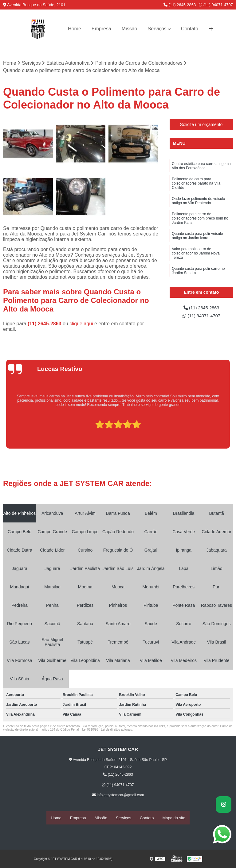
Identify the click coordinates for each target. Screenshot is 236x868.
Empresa (101, 29)
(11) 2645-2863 (180, 5)
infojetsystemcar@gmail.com (118, 796)
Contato (190, 29)
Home (75, 29)
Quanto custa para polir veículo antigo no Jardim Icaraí (197, 239)
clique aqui (81, 324)
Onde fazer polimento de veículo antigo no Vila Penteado (198, 203)
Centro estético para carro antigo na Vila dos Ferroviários (201, 167)
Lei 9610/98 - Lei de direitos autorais (107, 730)
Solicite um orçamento (201, 125)
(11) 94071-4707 (216, 5)
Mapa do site (174, 818)
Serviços (157, 29)
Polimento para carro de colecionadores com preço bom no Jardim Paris (200, 221)
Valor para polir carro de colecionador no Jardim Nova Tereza (196, 257)
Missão (130, 29)
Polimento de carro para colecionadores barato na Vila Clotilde (196, 185)
